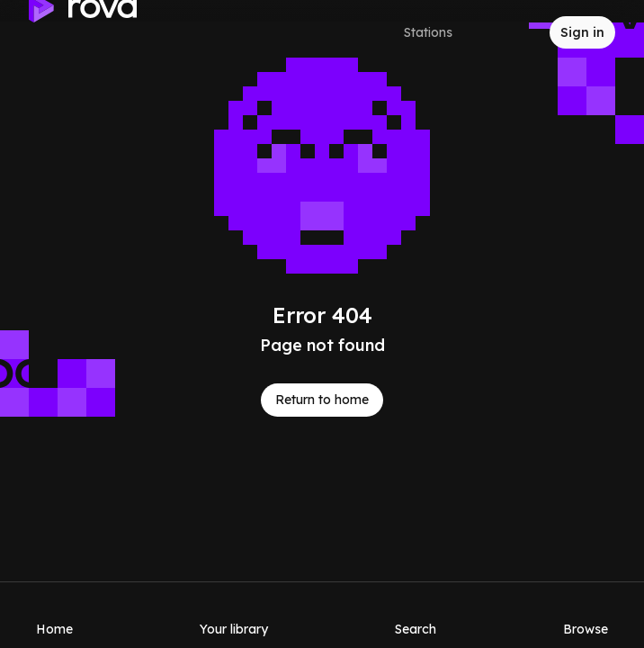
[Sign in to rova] (582, 32)
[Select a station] (444, 32)
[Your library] (234, 615)
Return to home (322, 400)
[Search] (416, 615)
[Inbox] (521, 32)
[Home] (54, 615)
